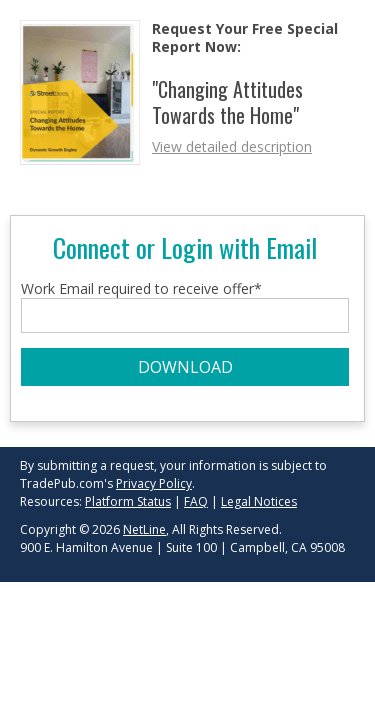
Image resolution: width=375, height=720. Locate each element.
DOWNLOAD (185, 367)
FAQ (196, 501)
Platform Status (128, 501)
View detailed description (232, 146)
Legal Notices (259, 501)
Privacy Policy (154, 483)
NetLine (144, 529)
